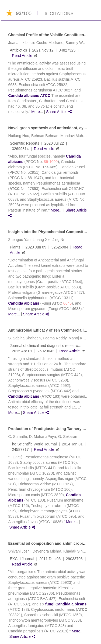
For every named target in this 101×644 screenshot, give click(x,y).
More (36, 112)
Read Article (22, 56)
